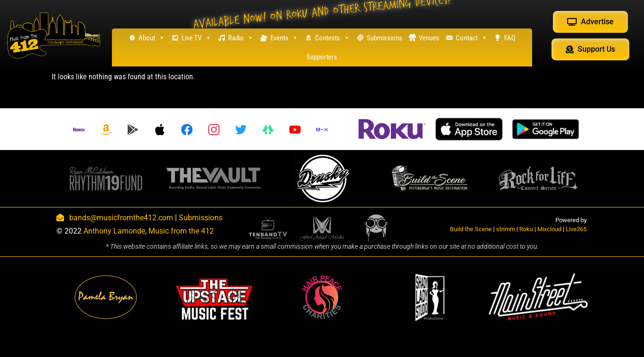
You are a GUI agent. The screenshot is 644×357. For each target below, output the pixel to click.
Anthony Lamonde (114, 231)
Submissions (384, 38)
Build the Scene (471, 229)
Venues (429, 38)
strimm (506, 229)
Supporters (322, 57)
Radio (241, 38)
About (152, 38)
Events (284, 38)
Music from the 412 (181, 231)
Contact (472, 38)
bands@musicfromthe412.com (121, 218)
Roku (526, 229)
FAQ (510, 38)
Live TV (197, 38)
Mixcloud (549, 229)
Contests (332, 38)
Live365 (576, 229)
